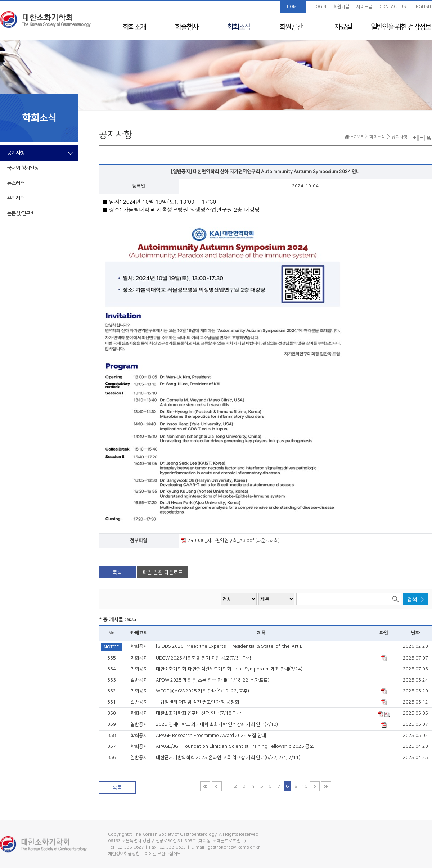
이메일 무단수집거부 (163, 854)
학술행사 (186, 27)
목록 (117, 573)
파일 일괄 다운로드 (163, 573)
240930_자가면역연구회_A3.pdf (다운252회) (230, 541)
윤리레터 (16, 198)
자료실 (343, 27)
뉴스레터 (16, 183)
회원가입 (341, 7)
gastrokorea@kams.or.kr (234, 847)
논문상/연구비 (21, 213)
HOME (293, 7)
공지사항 (16, 153)
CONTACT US (393, 7)
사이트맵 (364, 7)
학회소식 (239, 27)
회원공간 (291, 27)
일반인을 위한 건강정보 (401, 27)
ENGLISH (422, 7)
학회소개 (134, 27)
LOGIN (320, 7)
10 (305, 786)
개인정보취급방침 (124, 854)
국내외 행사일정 (23, 168)
